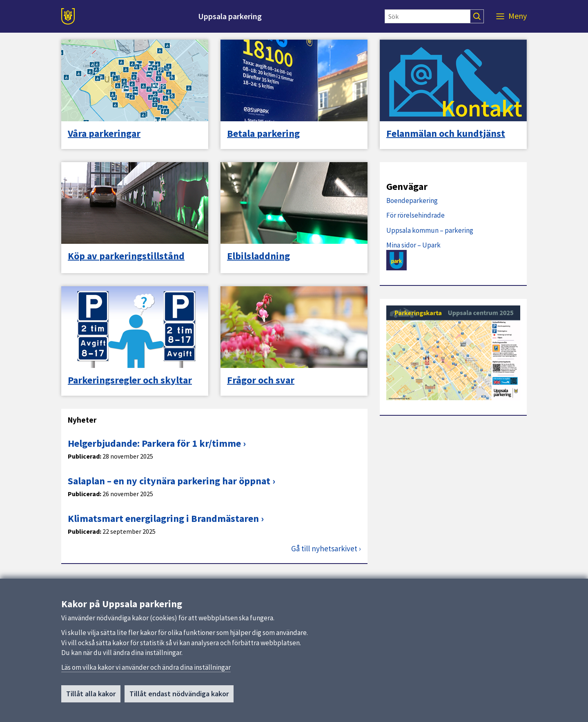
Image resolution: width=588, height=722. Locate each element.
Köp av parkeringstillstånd (126, 256)
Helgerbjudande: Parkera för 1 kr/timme (154, 443)
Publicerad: (85, 456)
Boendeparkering (412, 201)
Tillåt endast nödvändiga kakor (179, 694)
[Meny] (511, 16)
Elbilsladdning (258, 256)
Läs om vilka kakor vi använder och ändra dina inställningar (146, 668)
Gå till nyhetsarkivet (324, 549)
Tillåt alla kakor (91, 694)
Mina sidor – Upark (413, 245)
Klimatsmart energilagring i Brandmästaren (163, 518)
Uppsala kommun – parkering (430, 230)
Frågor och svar (261, 380)
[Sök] (428, 16)
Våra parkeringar (104, 134)
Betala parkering (263, 134)
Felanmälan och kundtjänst (446, 134)
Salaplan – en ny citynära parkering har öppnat (169, 481)
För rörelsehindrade (415, 215)
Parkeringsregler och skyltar (130, 380)
